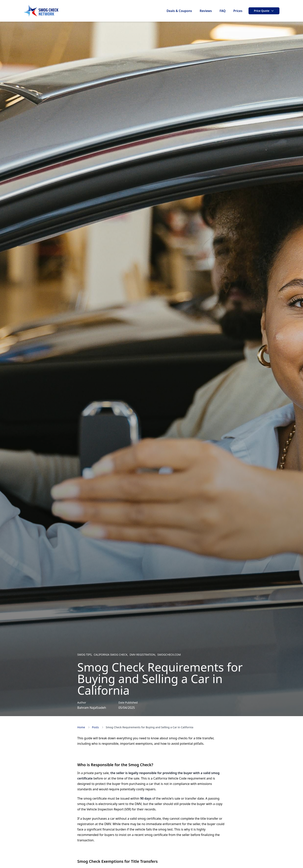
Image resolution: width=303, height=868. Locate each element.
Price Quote (264, 11)
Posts (95, 727)
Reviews (206, 11)
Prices (238, 11)
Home (81, 727)
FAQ (223, 11)
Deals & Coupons (179, 11)
